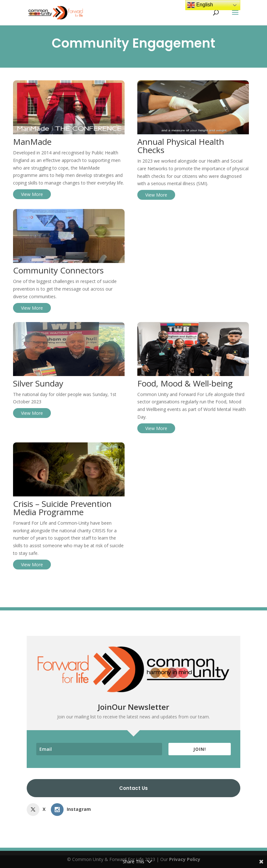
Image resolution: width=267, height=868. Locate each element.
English (200, 5)
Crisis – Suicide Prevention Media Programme (62, 508)
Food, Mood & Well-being (185, 383)
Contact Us (133, 788)
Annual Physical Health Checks (181, 146)
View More (32, 194)
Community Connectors (58, 270)
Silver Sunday (38, 383)
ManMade (32, 142)
